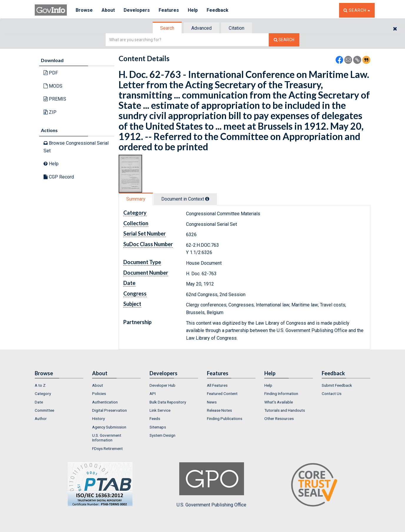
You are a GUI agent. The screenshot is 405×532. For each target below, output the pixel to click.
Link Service (160, 410)
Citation (236, 28)
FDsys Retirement (107, 448)
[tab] (167, 28)
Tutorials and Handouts (285, 410)
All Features (217, 385)
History (98, 418)
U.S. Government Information (107, 438)
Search (167, 28)
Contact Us (332, 393)
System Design (162, 435)
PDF (51, 73)
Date (39, 402)
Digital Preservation (109, 410)
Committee (44, 410)
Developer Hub (162, 385)
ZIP (50, 112)
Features (169, 10)
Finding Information (281, 393)
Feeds (155, 418)
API (153, 393)
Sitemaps (158, 427)
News (212, 402)
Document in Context (185, 199)
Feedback (218, 10)
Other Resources (279, 418)
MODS (53, 86)
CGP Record (59, 177)
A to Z (40, 385)
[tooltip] (207, 199)
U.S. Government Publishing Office (211, 485)
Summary (136, 199)
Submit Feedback (337, 385)
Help (193, 10)
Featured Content (222, 393)
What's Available (279, 402)
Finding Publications (225, 418)
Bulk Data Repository (168, 402)
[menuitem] (59, 385)
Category (43, 393)
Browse (84, 10)
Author (41, 418)
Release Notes (219, 410)
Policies (99, 393)
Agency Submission (109, 427)
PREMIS (55, 99)
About (108, 10)
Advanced (201, 28)
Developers (137, 10)
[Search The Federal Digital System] (284, 40)
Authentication (105, 402)
